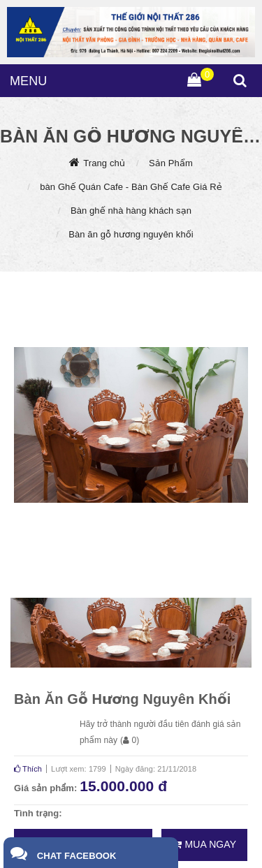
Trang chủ (104, 163)
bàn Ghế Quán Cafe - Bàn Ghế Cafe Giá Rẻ (131, 187)
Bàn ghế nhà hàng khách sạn (131, 211)
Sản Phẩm (171, 163)
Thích (28, 769)
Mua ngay (204, 844)
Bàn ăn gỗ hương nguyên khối (131, 234)
